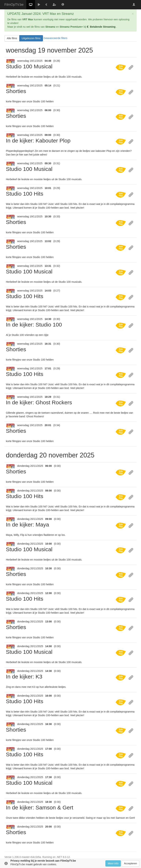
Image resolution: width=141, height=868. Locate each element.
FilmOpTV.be (14, 5)
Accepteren (130, 863)
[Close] (133, 14)
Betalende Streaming (102, 27)
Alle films (12, 38)
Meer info (113, 863)
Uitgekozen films (31, 38)
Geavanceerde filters (56, 38)
